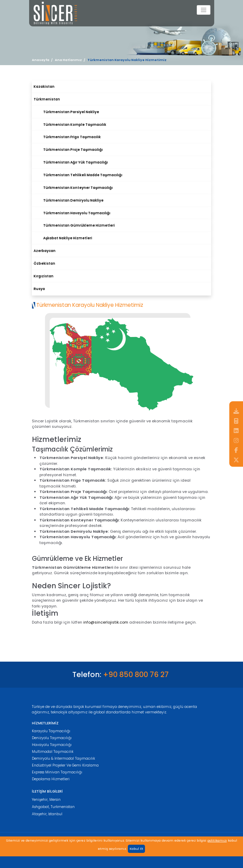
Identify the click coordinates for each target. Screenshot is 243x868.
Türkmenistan (47, 99)
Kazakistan (44, 87)
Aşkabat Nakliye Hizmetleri (68, 238)
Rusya (39, 289)
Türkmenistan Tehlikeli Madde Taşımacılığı (83, 175)
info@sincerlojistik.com (106, 622)
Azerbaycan (45, 251)
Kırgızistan (44, 276)
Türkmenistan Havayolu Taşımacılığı (77, 213)
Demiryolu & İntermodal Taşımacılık (63, 758)
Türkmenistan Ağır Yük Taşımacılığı (76, 162)
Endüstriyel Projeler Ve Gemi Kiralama (65, 765)
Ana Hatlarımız (68, 60)
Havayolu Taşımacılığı (52, 745)
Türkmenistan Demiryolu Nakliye (73, 200)
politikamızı (217, 840)
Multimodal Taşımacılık (53, 752)
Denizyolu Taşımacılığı (52, 738)
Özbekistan (44, 263)
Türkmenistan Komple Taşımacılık (75, 125)
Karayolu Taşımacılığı (51, 731)
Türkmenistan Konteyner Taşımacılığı (78, 188)
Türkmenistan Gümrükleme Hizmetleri (79, 225)
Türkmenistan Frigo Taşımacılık (72, 137)
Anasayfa (41, 60)
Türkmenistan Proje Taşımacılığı (73, 150)
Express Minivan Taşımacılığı (57, 772)
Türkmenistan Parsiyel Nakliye (71, 112)
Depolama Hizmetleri (51, 779)
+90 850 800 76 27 (136, 674)
